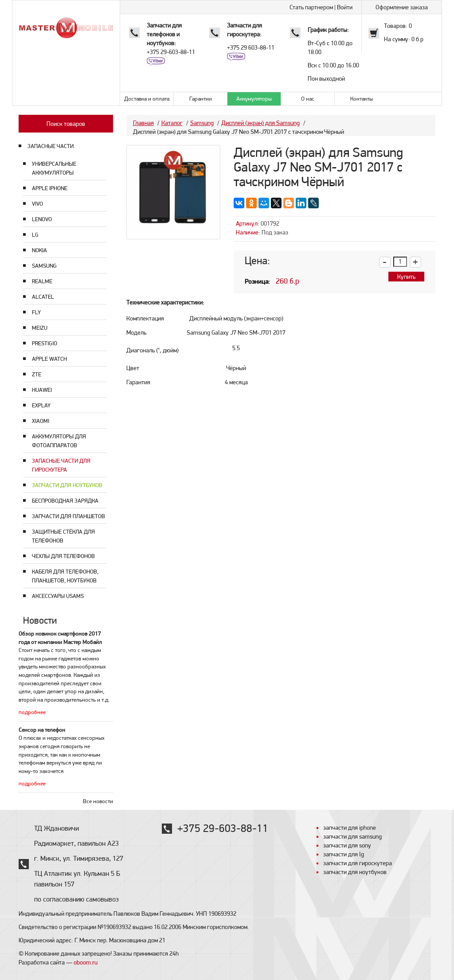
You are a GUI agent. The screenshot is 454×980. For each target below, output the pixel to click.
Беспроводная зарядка (65, 501)
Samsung (44, 266)
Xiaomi (41, 421)
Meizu (40, 328)
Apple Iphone (50, 188)
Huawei (42, 390)
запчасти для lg (344, 854)
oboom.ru (86, 962)
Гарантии (201, 99)
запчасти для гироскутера (358, 863)
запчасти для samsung (352, 836)
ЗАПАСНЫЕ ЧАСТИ (51, 146)
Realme (42, 281)
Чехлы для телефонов (63, 556)
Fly (36, 312)
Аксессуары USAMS (58, 596)
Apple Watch (49, 359)
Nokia (39, 250)
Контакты (362, 99)
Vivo (37, 204)
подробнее (32, 712)
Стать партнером (311, 7)
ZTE (37, 374)
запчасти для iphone (350, 828)
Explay (41, 405)
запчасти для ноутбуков (355, 872)
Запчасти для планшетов (68, 516)
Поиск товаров (66, 124)
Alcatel (43, 297)
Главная (143, 123)
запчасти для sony (347, 845)
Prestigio (45, 343)
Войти (345, 7)
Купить (406, 277)
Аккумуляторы (254, 99)
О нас (308, 99)
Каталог (172, 123)
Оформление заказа (402, 7)
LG (35, 235)
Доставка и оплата (147, 99)
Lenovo (42, 219)
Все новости (98, 801)
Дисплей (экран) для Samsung (260, 123)
